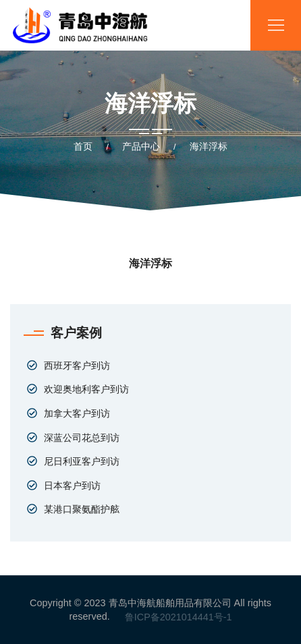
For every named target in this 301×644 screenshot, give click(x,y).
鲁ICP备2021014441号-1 (179, 617)
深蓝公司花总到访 (82, 438)
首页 (83, 146)
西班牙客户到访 (77, 365)
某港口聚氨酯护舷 (82, 509)
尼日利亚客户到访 (82, 461)
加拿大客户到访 (77, 413)
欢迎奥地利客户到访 (86, 389)
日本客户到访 (72, 486)
